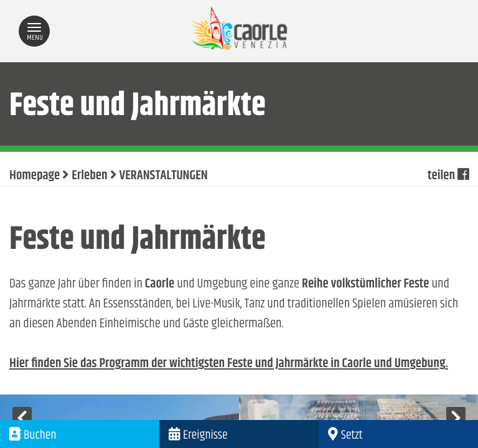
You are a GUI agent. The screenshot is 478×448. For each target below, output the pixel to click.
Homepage (35, 176)
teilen (448, 176)
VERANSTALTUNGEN (164, 176)
